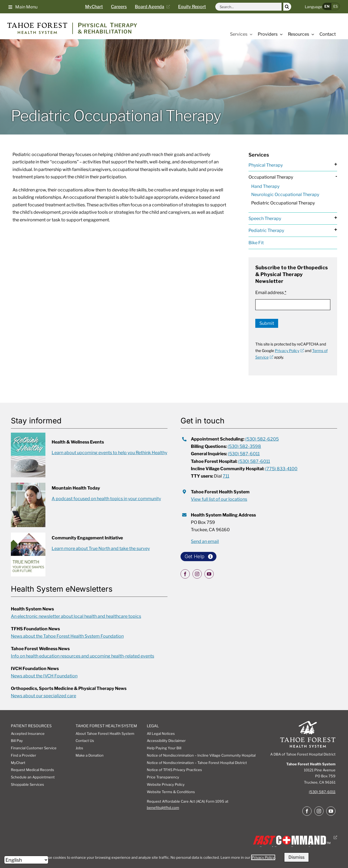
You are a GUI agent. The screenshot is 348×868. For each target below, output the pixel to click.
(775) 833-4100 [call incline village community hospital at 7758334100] (281, 469)
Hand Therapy (265, 186)
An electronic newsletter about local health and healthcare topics (76, 616)
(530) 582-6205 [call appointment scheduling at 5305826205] (262, 439)
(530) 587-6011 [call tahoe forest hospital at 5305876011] (254, 461)
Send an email (205, 541)
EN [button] (327, 6)
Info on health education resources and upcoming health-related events (83, 656)
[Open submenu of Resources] (312, 34)
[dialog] (174, 857)
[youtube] (209, 574)
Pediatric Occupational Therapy (283, 203)
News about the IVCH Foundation (44, 676)
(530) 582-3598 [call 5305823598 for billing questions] (244, 446)
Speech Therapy (265, 218)
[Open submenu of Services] (250, 34)
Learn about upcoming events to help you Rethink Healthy (109, 453)
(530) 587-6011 (322, 792)
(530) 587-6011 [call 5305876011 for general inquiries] (244, 454)
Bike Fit (256, 243)
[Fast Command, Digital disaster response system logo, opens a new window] (294, 837)
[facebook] (185, 574)
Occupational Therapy (271, 177)
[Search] (287, 7)
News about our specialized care (43, 696)
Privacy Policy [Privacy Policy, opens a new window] (289, 351)
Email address (271, 293)
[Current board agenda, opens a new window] (154, 7)
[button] (23, 7)
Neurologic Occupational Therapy (285, 195)
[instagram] (197, 574)
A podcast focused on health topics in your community (106, 499)
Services (259, 155)
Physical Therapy (266, 165)
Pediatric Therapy (266, 230)
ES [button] (335, 6)
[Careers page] (123, 7)
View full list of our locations (219, 499)
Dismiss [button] (296, 857)
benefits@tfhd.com (163, 808)
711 (226, 476)
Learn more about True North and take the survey (101, 548)
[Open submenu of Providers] (280, 34)
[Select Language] (26, 860)
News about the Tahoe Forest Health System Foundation (67, 636)
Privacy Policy (263, 857)
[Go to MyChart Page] (98, 7)
